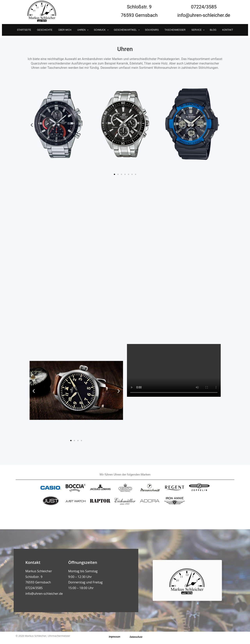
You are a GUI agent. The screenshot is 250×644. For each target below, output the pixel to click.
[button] (32, 125)
